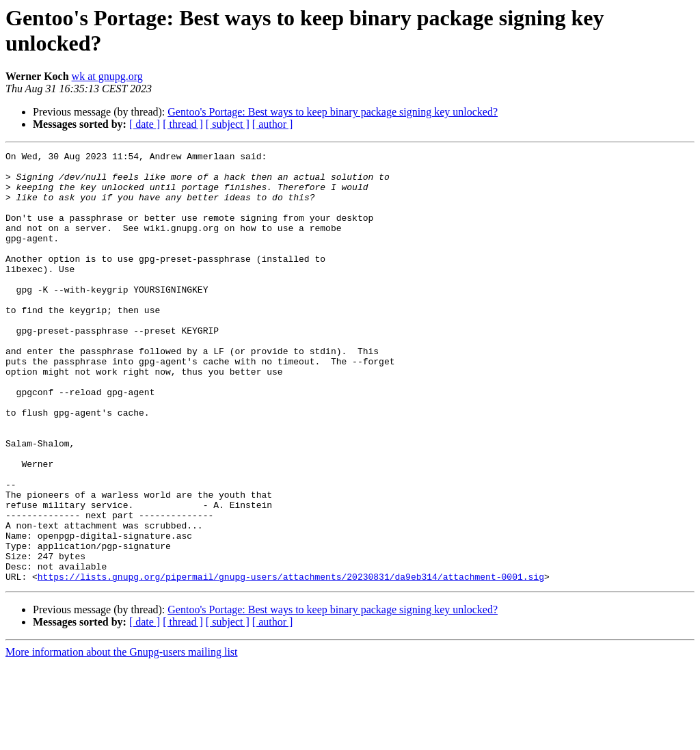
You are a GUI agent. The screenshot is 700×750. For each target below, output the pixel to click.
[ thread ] (183, 124)
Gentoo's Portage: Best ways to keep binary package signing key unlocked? (333, 112)
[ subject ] (228, 124)
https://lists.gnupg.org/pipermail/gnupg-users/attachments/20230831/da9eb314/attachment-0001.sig (291, 662)
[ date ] (145, 124)
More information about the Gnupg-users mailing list (122, 738)
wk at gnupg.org (107, 76)
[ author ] (273, 124)
